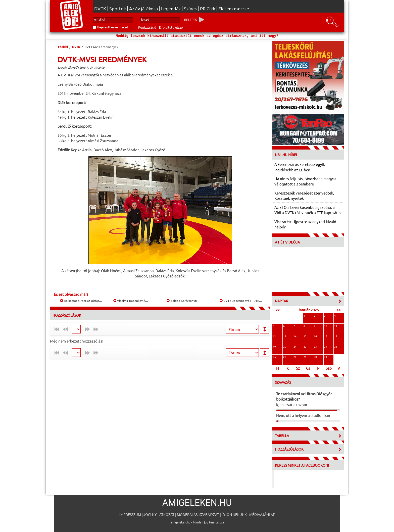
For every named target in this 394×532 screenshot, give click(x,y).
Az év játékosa (143, 9)
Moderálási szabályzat (198, 514)
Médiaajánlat (262, 514)
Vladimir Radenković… (131, 301)
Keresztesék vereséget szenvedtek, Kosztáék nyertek (304, 196)
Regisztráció (147, 27)
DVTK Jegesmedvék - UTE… (241, 301)
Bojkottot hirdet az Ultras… (81, 301)
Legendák (171, 9)
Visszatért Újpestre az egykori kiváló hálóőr (305, 224)
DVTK (100, 9)
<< (277, 310)
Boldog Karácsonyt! (182, 301)
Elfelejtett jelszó (171, 27)
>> (339, 310)
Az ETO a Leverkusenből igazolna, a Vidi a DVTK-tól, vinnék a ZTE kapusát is (308, 210)
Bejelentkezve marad (113, 27)
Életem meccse (234, 9)
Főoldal (63, 47)
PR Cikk (208, 9)
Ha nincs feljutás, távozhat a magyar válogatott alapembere (305, 181)
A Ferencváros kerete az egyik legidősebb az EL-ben (300, 167)
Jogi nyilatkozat (159, 514)
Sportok (118, 9)
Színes (190, 9)
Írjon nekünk (234, 514)
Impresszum (130, 514)
